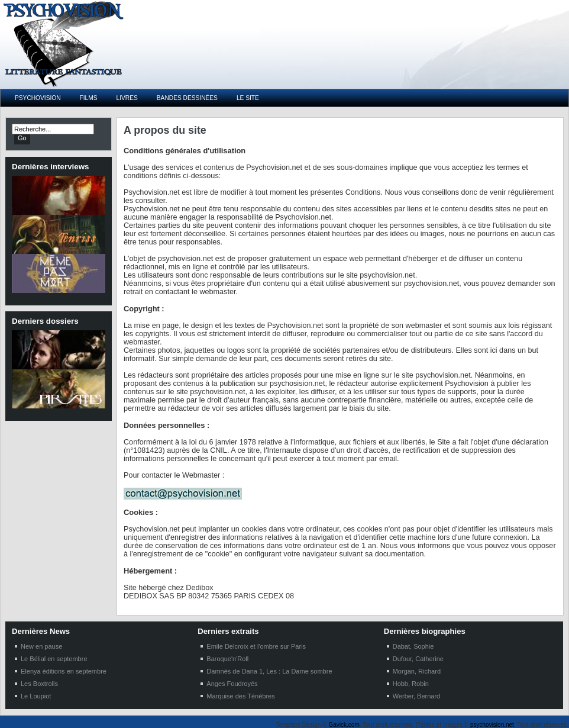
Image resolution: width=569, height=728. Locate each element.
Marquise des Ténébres (240, 696)
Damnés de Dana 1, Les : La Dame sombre (269, 671)
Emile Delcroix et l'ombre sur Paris (256, 646)
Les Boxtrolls (39, 684)
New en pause (41, 646)
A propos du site (165, 130)
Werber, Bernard (417, 696)
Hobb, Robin (411, 684)
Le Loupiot (36, 696)
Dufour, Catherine (418, 659)
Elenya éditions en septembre (64, 671)
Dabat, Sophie (413, 646)
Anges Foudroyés (232, 684)
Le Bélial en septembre (54, 659)
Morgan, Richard (417, 671)
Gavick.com (344, 725)
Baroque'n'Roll (227, 659)
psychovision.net (492, 725)
